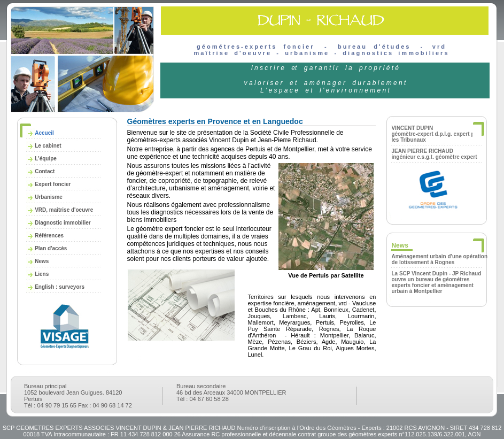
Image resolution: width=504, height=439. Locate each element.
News (42, 261)
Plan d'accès (51, 248)
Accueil (44, 133)
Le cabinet (48, 146)
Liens (42, 274)
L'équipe (46, 159)
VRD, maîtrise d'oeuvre (64, 210)
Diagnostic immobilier (63, 223)
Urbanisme (49, 197)
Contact (45, 171)
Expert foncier (53, 184)
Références (49, 236)
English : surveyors (60, 287)
